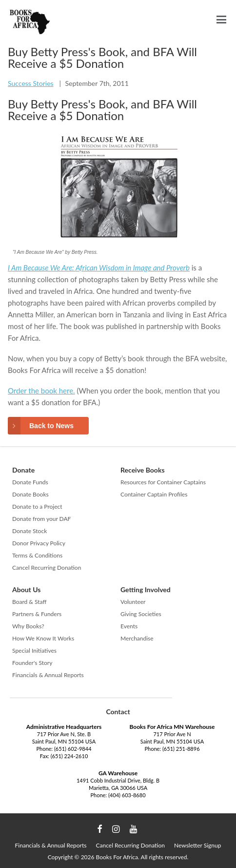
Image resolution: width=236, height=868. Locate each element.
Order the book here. (41, 391)
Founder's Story (32, 663)
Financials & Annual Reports (48, 675)
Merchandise (137, 638)
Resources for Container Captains (163, 482)
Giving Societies (141, 614)
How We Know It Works (43, 638)
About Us (26, 589)
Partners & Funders (37, 614)
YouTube (133, 829)
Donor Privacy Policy (39, 543)
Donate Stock (29, 531)
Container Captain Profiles (154, 494)
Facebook (99, 829)
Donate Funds (30, 482)
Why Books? (28, 626)
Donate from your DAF (41, 519)
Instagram (116, 829)
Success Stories (31, 83)
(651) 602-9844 (73, 749)
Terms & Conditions (37, 555)
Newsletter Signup (197, 845)
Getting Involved (146, 589)
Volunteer (133, 602)
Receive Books (143, 470)
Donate (23, 470)
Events (129, 626)
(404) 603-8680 (127, 795)
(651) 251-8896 (181, 749)
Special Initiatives (34, 651)
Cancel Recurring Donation (47, 568)
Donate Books (30, 494)
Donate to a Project (37, 506)
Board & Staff (29, 602)
